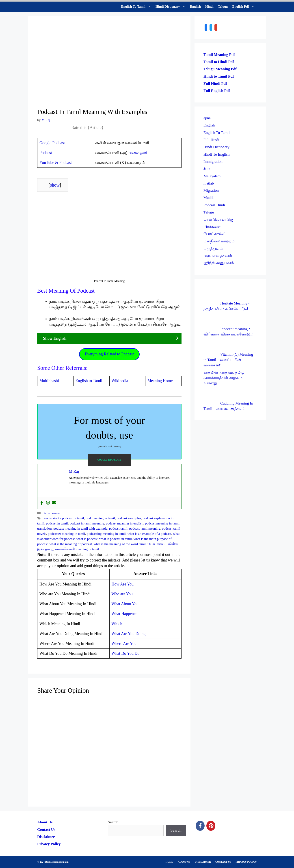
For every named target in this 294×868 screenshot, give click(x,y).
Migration (211, 190)
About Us (45, 822)
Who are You (122, 594)
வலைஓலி (138, 153)
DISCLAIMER (203, 862)
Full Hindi (211, 140)
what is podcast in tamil (116, 539)
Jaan (207, 169)
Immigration (213, 162)
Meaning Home (160, 381)
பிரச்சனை (212, 227)
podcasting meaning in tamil (106, 534)
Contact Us (46, 830)
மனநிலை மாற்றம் (219, 241)
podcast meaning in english (124, 523)
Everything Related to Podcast (109, 354)
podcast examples (129, 518)
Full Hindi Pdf (215, 84)
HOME (170, 862)
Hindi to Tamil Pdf (219, 76)
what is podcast (87, 539)
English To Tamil (137, 7)
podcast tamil (118, 528)
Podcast (46, 153)
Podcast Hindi (214, 205)
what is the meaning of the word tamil (120, 544)
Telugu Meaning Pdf (220, 69)
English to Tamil (89, 381)
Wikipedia (120, 381)
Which (117, 624)
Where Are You (124, 644)
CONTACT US (223, 862)
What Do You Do (126, 653)
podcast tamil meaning (145, 528)
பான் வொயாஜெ (218, 219)
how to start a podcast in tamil (63, 518)
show (55, 185)
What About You (125, 604)
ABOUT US (184, 862)
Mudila (209, 198)
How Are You (123, 584)
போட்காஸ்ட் (52, 513)
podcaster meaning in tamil (67, 534)
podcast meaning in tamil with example (80, 528)
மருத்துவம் (213, 249)
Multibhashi (49, 381)
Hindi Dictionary (172, 7)
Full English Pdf (217, 91)
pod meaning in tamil (100, 518)
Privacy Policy (49, 844)
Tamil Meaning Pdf (219, 55)
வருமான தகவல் (218, 256)
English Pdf (244, 7)
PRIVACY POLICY (246, 862)
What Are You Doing (129, 634)
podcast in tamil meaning (87, 523)
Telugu (223, 7)
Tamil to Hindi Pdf (219, 62)
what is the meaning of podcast (71, 544)
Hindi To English (217, 154)
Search (113, 822)
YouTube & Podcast (56, 163)
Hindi (209, 7)
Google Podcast (52, 143)
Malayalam (212, 176)
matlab (209, 183)
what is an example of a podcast (149, 534)
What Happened (125, 614)
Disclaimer (46, 837)
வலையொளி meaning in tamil (77, 549)
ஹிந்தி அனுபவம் (219, 263)
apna (207, 118)
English (195, 7)
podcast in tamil (57, 523)
